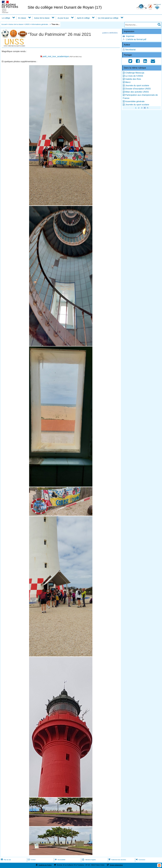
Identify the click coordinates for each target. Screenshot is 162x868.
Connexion (140, 860)
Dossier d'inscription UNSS (138, 89)
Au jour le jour (63, 18)
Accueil (4, 24)
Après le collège (83, 18)
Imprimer (130, 36)
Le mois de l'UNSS (134, 76)
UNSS (27, 24)
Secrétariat (130, 50)
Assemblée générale (135, 101)
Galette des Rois (133, 79)
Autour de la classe (42, 18)
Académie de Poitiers (45, 865)
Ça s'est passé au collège (108, 18)
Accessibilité (60, 860)
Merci (128, 82)
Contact (31, 860)
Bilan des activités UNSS (137, 92)
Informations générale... (40, 24)
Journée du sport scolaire (137, 86)
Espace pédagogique (116, 865)
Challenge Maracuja (135, 73)
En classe (22, 18)
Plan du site (6, 860)
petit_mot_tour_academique (56, 56)
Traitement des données (117, 860)
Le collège (6, 18)
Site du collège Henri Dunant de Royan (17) (65, 7)
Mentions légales (89, 860)
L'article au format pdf (136, 39)
